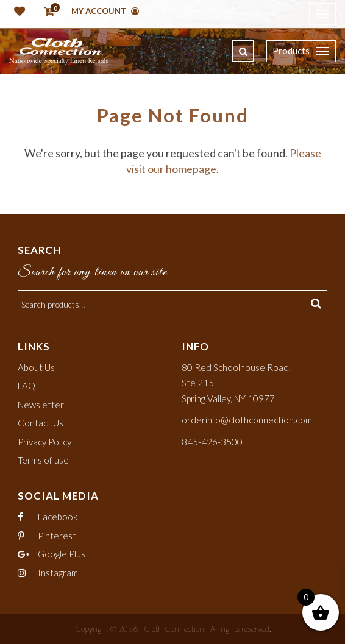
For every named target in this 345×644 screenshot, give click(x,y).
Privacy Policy (44, 442)
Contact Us (41, 423)
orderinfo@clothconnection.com (247, 420)
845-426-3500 (212, 442)
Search (317, 305)
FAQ (27, 386)
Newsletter (41, 405)
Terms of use (43, 460)
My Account (105, 11)
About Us (36, 367)
